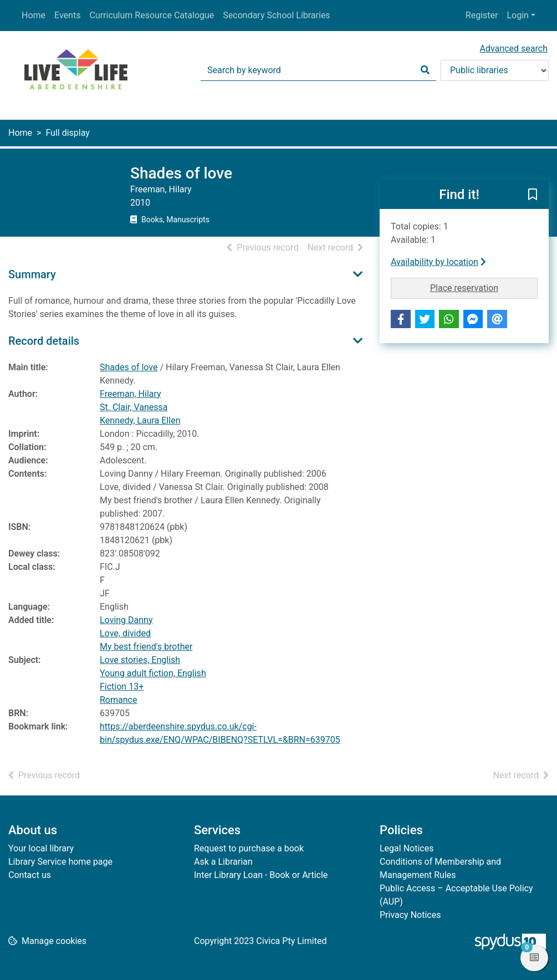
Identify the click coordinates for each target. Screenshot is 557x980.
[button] (533, 195)
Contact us (30, 875)
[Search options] (495, 70)
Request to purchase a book (249, 848)
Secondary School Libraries (276, 15)
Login (517, 15)
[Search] (425, 70)
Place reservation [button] (484, 287)
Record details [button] (44, 341)
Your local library (41, 848)
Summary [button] (32, 274)
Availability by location (438, 262)
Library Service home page (60, 862)
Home (34, 15)
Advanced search (514, 49)
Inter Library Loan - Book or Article (261, 875)
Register (482, 15)
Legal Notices (407, 848)
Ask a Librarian (223, 862)
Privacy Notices (410, 915)
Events (67, 15)
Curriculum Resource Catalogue (152, 15)
